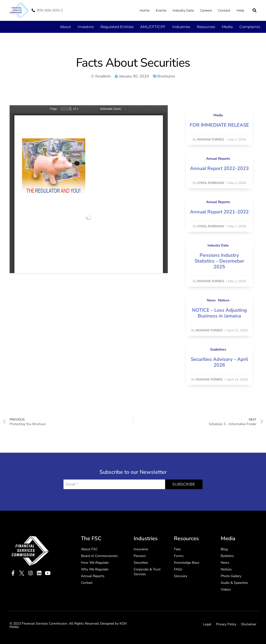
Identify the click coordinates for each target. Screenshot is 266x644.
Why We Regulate (95, 569)
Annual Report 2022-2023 (219, 168)
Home (145, 10)
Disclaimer (249, 624)
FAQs (178, 569)
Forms (179, 556)
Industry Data (183, 10)
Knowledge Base (187, 563)
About (65, 27)
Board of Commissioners (99, 556)
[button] (254, 10)
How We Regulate (95, 563)
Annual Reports (218, 159)
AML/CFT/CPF (153, 27)
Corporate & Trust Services (147, 572)
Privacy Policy (226, 624)
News (211, 300)
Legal (207, 624)
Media (227, 27)
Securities (141, 563)
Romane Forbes (211, 140)
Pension (140, 556)
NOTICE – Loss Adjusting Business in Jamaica (219, 313)
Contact (224, 10)
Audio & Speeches (234, 583)
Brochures (166, 76)
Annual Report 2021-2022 (219, 212)
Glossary (181, 576)
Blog (224, 549)
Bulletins (227, 556)
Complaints (250, 27)
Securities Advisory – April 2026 (219, 362)
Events (161, 10)
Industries (181, 27)
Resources (206, 27)
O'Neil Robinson (211, 183)
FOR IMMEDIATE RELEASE (219, 125)
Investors (86, 27)
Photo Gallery (231, 576)
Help (240, 10)
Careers (206, 10)
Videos (226, 589)
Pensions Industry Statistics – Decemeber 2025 (219, 261)
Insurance (141, 549)
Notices (224, 300)
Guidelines (218, 349)
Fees (177, 549)
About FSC (89, 549)
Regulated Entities (117, 27)
